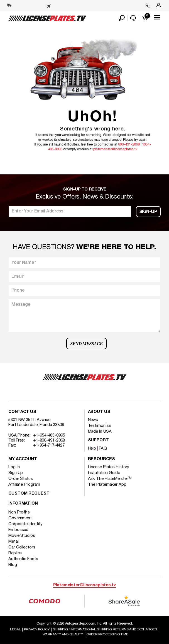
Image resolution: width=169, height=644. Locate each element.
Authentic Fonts (23, 559)
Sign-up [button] (148, 212)
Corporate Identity (25, 524)
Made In (100, 432)
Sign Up (16, 473)
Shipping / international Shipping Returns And (105, 629)
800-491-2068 (127, 138)
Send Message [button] (86, 344)
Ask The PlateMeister (110, 479)
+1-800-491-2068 (49, 440)
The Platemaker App (107, 485)
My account (23, 459)
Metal (14, 542)
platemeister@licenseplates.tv (117, 141)
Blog (13, 565)
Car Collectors (22, 547)
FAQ (103, 448)
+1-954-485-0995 (49, 435)
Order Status (21, 479)
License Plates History (109, 467)
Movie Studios (22, 536)
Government (20, 518)
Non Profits (19, 512)
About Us (99, 412)
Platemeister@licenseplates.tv (84, 585)
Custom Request (29, 494)
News (93, 420)
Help (92, 448)
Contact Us (22, 412)
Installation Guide (104, 473)
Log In (14, 467)
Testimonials (100, 426)
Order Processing (107, 634)
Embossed (18, 530)
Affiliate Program (24, 485)
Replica (15, 553)
